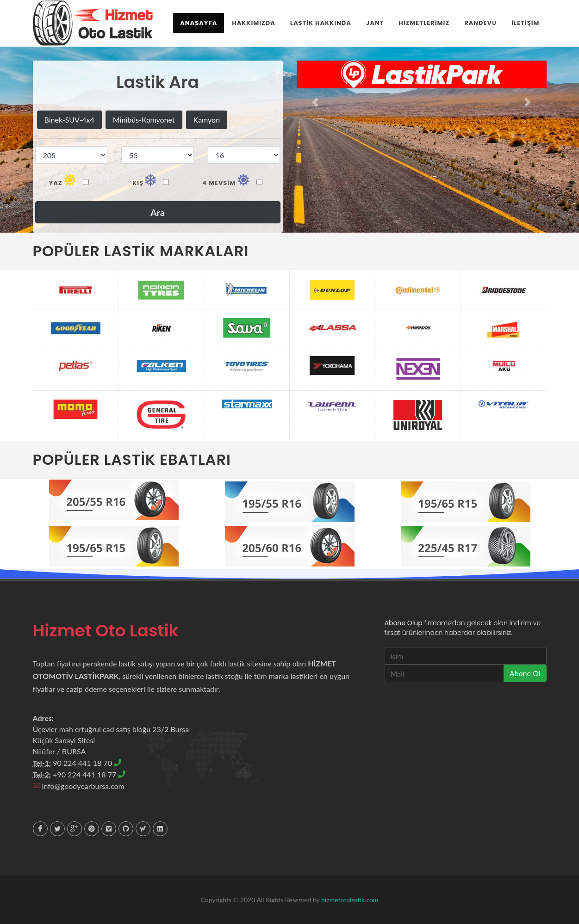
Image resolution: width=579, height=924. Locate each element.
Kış (151, 180)
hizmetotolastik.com (350, 900)
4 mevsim (232, 180)
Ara (158, 212)
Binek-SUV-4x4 (69, 120)
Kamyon (207, 120)
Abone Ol (525, 673)
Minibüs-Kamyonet (144, 120)
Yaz (69, 180)
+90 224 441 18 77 (89, 774)
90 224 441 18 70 (87, 763)
